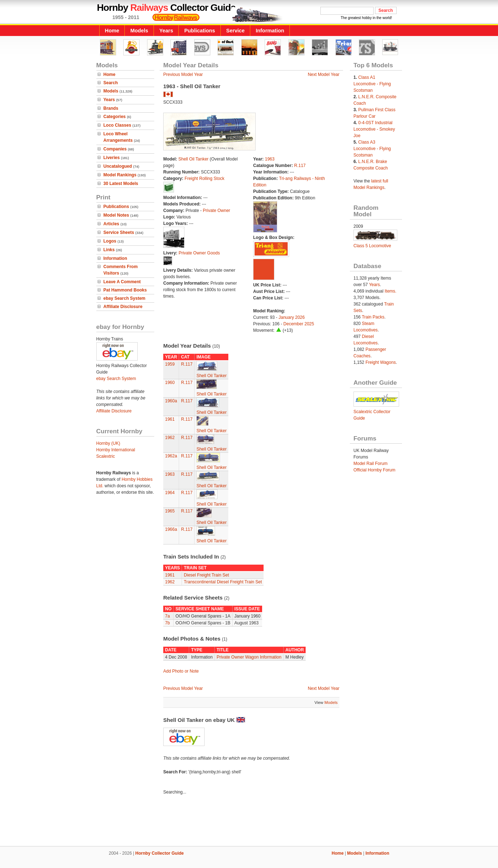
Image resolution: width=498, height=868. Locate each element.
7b (167, 623)
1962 (170, 438)
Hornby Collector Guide (159, 853)
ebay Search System (125, 298)
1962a (171, 456)
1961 (170, 419)
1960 (170, 383)
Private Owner (216, 211)
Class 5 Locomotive (372, 246)
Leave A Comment (122, 282)
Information (270, 31)
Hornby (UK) (108, 443)
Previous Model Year (183, 74)
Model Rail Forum (371, 464)
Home (112, 31)
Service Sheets (119, 232)
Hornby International (116, 450)
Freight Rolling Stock (204, 178)
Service (235, 31)
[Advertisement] (249, 822)
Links (109, 250)
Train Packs (373, 317)
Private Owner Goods (199, 253)
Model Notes (116, 215)
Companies (115, 149)
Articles (111, 224)
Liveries (112, 158)
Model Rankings (120, 175)
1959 (170, 364)
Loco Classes (117, 125)
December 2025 (299, 324)
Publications (200, 31)
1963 (270, 159)
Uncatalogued (118, 166)
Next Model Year (324, 74)
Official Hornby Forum (374, 470)
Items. (391, 291)
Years (166, 31)
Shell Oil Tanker (193, 159)
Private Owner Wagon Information (249, 657)
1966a (171, 529)
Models (139, 31)
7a (167, 616)
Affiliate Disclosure (123, 307)
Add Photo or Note (181, 671)
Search (111, 83)
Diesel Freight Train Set (206, 575)
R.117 (300, 166)
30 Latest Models (121, 184)
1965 (170, 511)
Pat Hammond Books (125, 290)
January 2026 (292, 317)
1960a (171, 401)
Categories (115, 117)
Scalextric (106, 456)
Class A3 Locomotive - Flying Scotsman (372, 149)
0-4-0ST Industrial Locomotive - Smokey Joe (374, 129)
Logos (110, 241)
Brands (111, 108)
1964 (170, 493)
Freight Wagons (380, 362)
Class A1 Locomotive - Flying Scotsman (372, 84)
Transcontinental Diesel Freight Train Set (223, 582)
